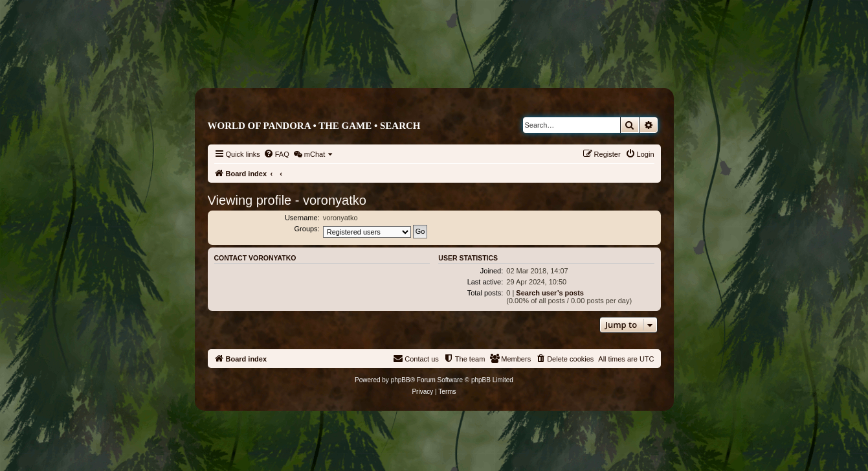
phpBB (401, 380)
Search (400, 126)
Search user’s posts (550, 293)
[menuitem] (276, 154)
